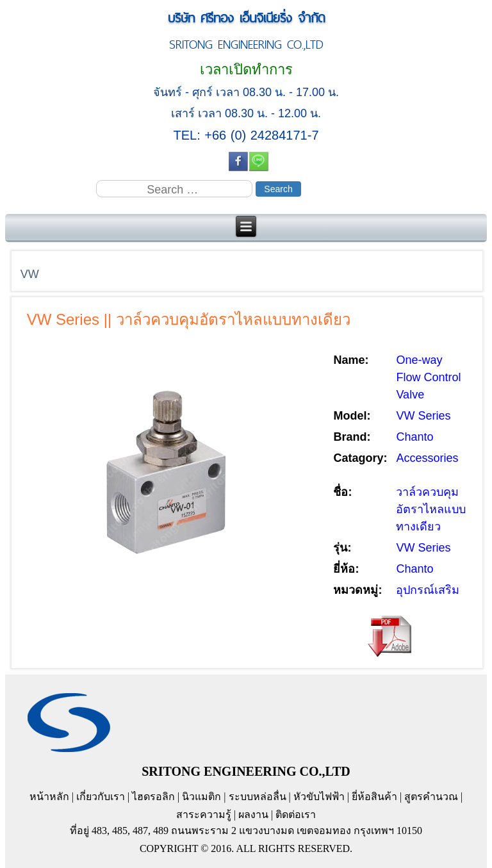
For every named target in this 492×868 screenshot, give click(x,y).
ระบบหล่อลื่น (258, 797)
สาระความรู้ (204, 815)
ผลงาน (253, 815)
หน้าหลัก (49, 797)
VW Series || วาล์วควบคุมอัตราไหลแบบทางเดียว (189, 319)
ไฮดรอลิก (153, 797)
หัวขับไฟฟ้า (319, 797)
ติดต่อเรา (296, 815)
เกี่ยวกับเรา (101, 797)
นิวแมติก (201, 797)
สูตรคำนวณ (431, 797)
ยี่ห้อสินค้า (374, 797)
